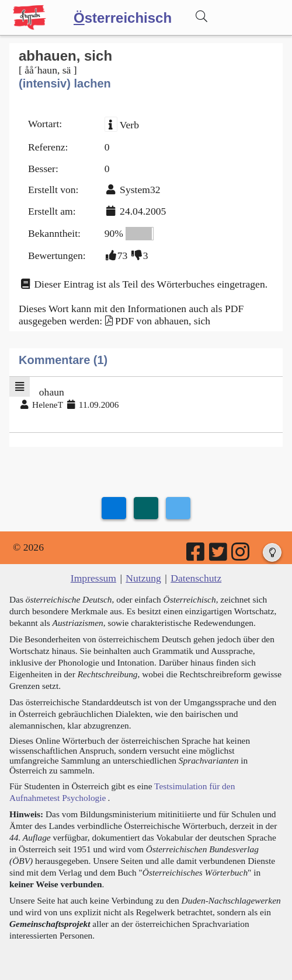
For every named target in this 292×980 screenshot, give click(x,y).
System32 (140, 190)
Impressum (93, 578)
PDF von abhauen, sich (163, 321)
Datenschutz (196, 578)
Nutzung (143, 578)
